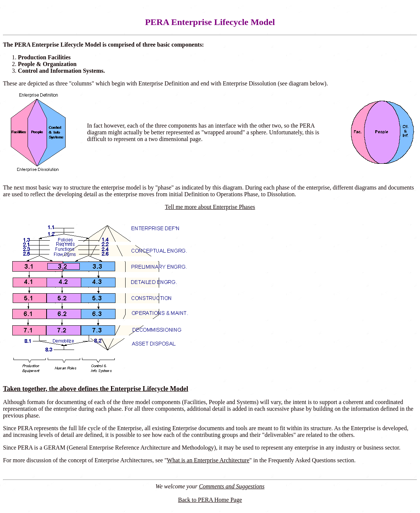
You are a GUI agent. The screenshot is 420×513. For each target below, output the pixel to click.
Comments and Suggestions (232, 486)
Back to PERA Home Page (210, 500)
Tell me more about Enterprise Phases (210, 207)
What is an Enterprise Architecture (208, 460)
